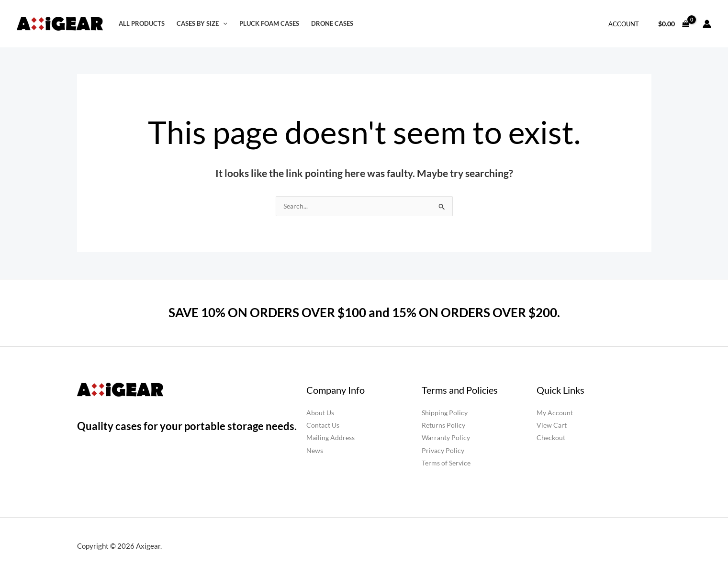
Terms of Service (446, 463)
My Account (555, 413)
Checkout (551, 438)
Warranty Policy (446, 438)
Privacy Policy (443, 450)
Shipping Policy (445, 413)
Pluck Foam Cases (269, 24)
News (315, 450)
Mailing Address (330, 438)
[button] (223, 24)
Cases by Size (202, 24)
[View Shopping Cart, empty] (674, 24)
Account (624, 24)
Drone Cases (332, 24)
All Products (142, 24)
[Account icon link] (707, 24)
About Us (320, 413)
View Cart (552, 426)
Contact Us (323, 426)
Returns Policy (443, 426)
